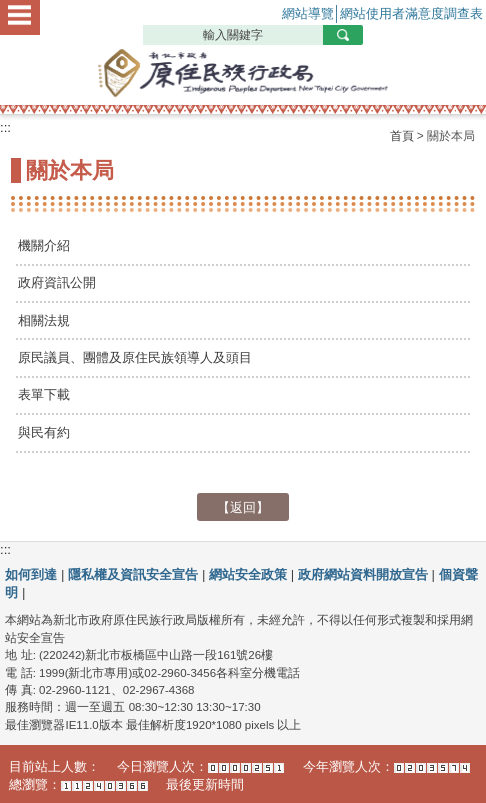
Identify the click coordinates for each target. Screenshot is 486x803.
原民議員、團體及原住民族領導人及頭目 (135, 357)
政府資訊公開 (57, 282)
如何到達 (31, 574)
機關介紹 (44, 245)
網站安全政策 (248, 574)
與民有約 (44, 432)
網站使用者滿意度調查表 (411, 13)
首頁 (402, 136)
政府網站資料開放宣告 (363, 574)
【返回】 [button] (243, 506)
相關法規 (44, 320)
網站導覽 (308, 13)
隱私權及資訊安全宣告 (133, 574)
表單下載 (44, 394)
